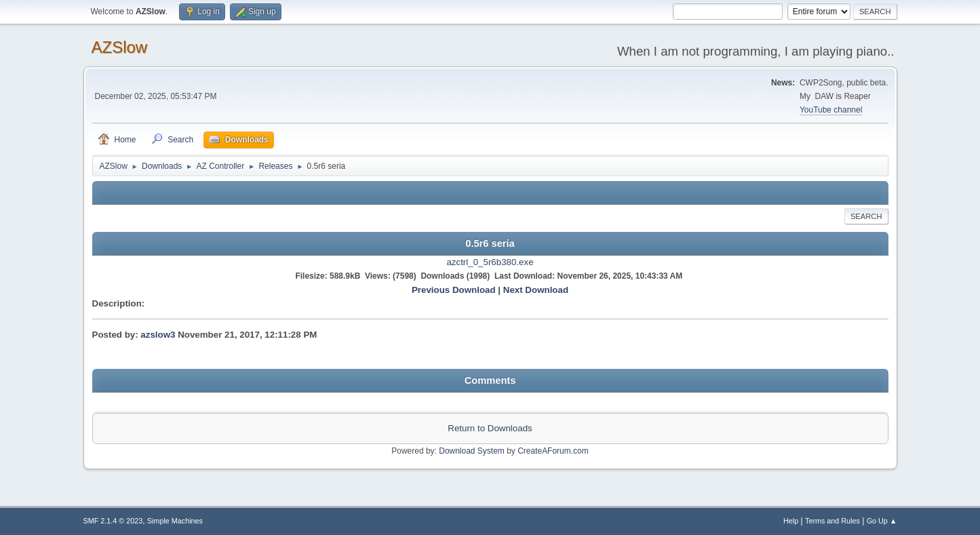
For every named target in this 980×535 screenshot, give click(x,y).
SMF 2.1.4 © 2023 (113, 521)
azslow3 (158, 335)
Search (866, 216)
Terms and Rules (832, 521)
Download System (472, 451)
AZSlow (120, 47)
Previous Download (454, 290)
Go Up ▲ (882, 521)
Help (791, 521)
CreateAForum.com (553, 451)
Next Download (536, 290)
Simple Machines (175, 521)
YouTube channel (831, 110)
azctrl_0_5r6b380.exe (490, 262)
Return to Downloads (490, 428)
